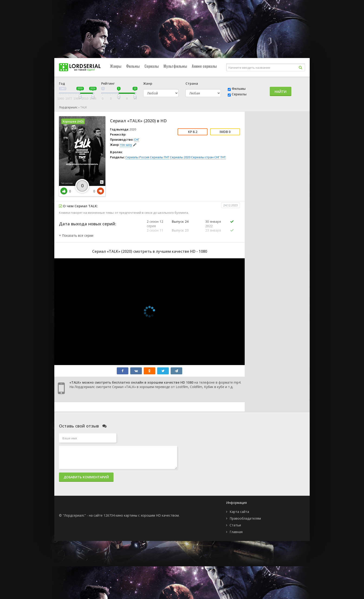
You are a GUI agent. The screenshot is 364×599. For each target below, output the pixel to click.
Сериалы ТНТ (160, 157)
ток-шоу (126, 145)
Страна (192, 83)
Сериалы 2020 (180, 157)
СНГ (137, 139)
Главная (236, 532)
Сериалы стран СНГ (205, 157)
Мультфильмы (175, 66)
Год (62, 83)
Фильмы (133, 66)
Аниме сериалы (204, 66)
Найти (281, 92)
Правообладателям (245, 518)
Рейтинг (108, 83)
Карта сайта (239, 512)
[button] (76, 235)
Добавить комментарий (86, 477)
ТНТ (223, 157)
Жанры (116, 66)
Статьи (235, 525)
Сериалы (152, 66)
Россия (144, 157)
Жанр (148, 83)
